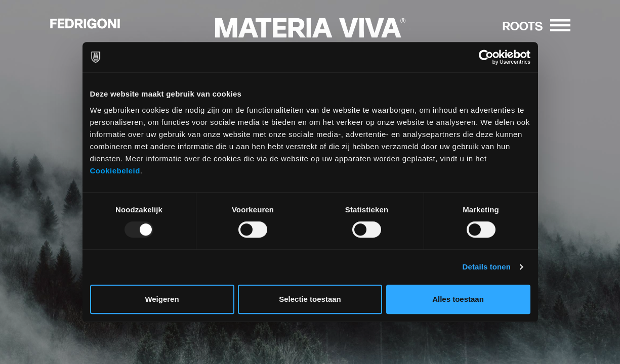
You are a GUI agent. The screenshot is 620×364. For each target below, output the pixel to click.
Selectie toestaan (310, 299)
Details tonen (487, 267)
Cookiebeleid (115, 171)
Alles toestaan (458, 299)
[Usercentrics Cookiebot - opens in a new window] (486, 57)
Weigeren (162, 299)
